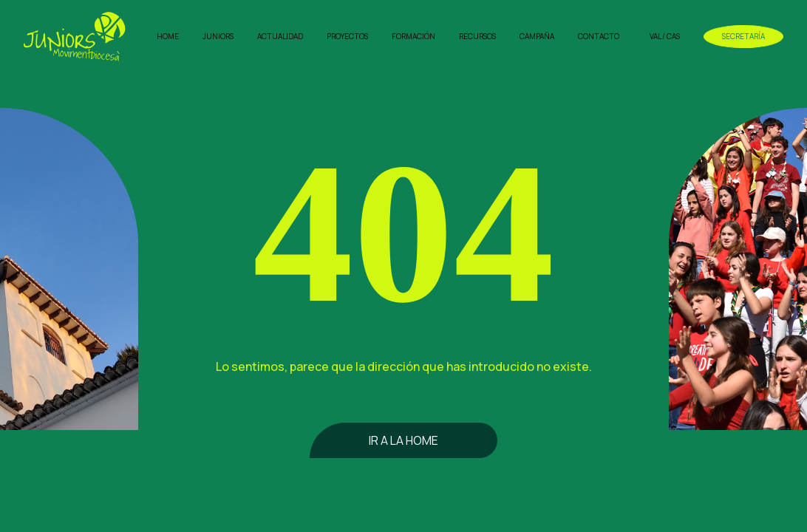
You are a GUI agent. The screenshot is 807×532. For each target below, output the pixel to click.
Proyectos (347, 36)
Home (168, 36)
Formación (413, 36)
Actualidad (280, 36)
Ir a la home (403, 440)
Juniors (218, 36)
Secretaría (743, 36)
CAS (673, 36)
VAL (655, 36)
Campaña (537, 36)
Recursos (477, 36)
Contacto (599, 36)
